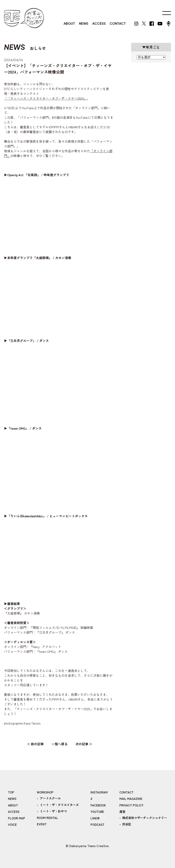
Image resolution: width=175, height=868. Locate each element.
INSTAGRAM (99, 792)
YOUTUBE (97, 812)
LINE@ (95, 818)
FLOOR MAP (17, 818)
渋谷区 (127, 824)
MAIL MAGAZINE (131, 799)
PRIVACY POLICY (131, 805)
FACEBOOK (98, 805)
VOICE (12, 824)
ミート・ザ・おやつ (53, 811)
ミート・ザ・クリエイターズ (59, 805)
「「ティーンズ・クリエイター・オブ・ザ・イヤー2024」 (45, 98)
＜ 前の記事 (35, 744)
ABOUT (69, 23)
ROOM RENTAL (47, 818)
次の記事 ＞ (84, 744)
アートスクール (50, 798)
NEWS (84, 23)
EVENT (42, 824)
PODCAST (97, 824)
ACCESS (99, 23)
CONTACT (118, 23)
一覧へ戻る (60, 744)
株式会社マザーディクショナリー (145, 818)
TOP (11, 792)
